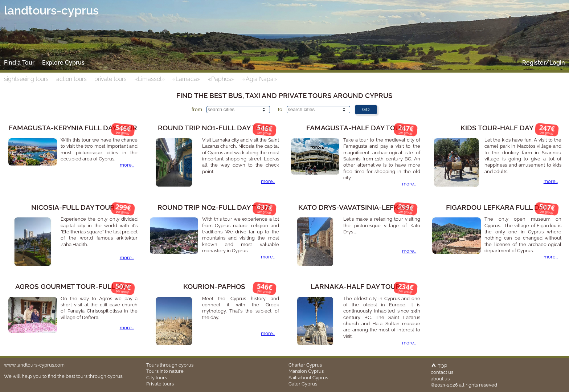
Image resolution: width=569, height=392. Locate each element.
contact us (442, 372)
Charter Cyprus (305, 365)
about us (440, 379)
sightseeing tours (26, 79)
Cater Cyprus (303, 384)
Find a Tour (19, 63)
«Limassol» (150, 79)
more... (127, 165)
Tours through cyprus (170, 365)
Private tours (160, 384)
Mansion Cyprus (306, 371)
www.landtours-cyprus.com (34, 365)
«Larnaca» (186, 79)
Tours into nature (165, 371)
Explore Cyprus (63, 63)
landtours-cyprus (51, 10)
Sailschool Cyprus (308, 377)
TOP (439, 366)
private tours (110, 79)
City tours (157, 377)
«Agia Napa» (260, 79)
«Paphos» (221, 79)
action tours (71, 79)
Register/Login (544, 63)
